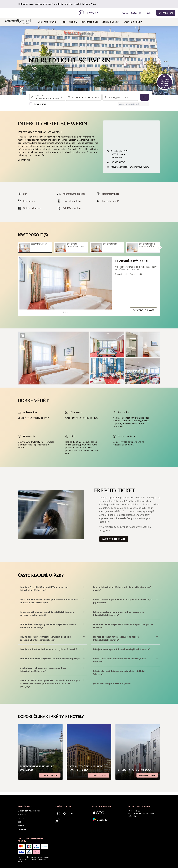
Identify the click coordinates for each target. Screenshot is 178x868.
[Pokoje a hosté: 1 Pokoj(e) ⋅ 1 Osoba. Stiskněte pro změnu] (120, 97)
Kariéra (21, 818)
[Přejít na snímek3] (68, 312)
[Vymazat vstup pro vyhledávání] (62, 97)
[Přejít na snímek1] (64, 312)
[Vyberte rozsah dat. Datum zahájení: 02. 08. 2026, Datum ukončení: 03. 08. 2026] (84, 97)
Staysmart (22, 814)
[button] (53, 358)
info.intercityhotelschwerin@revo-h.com (130, 167)
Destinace (22, 829)
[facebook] (57, 814)
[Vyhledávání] (145, 97)
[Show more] (23, 336)
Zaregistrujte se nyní (114, 539)
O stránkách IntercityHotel (29, 811)
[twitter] (72, 814)
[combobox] (47, 97)
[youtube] (57, 821)
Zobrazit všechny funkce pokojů (129, 274)
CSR (20, 822)
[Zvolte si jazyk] (138, 13)
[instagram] (64, 814)
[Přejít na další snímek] (160, 247)
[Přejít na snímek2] (66, 312)
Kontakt (21, 826)
